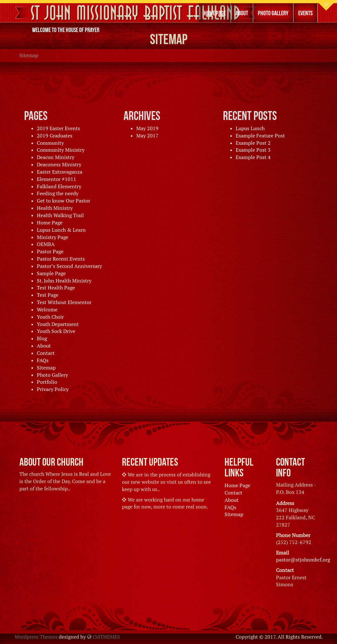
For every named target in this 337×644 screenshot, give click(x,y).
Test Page (48, 295)
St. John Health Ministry (64, 281)
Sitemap (46, 368)
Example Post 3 (253, 150)
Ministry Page (53, 237)
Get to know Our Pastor (64, 201)
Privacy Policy (53, 389)
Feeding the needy (58, 193)
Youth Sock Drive (56, 331)
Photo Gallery (273, 13)
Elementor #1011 (57, 179)
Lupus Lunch (250, 128)
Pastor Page (50, 252)
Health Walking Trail (60, 215)
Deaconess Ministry (59, 165)
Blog (42, 339)
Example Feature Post (260, 136)
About (242, 13)
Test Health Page (56, 288)
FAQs (43, 360)
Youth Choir (50, 317)
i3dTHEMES (104, 637)
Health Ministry (55, 208)
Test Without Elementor (64, 302)
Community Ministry (61, 150)
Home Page (215, 13)
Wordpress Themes (36, 637)
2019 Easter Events (58, 128)
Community (50, 143)
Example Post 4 (253, 157)
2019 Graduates (55, 136)
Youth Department (58, 324)
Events (305, 13)
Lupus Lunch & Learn (61, 230)
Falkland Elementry (59, 186)
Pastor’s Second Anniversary (69, 266)
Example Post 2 (253, 143)
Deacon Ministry (56, 157)
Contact (46, 353)
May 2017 (147, 136)
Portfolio (47, 382)
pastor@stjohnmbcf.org (303, 560)
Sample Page (51, 273)
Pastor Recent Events (61, 259)
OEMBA (46, 244)
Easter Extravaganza (60, 172)
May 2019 (147, 128)
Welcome (47, 310)
